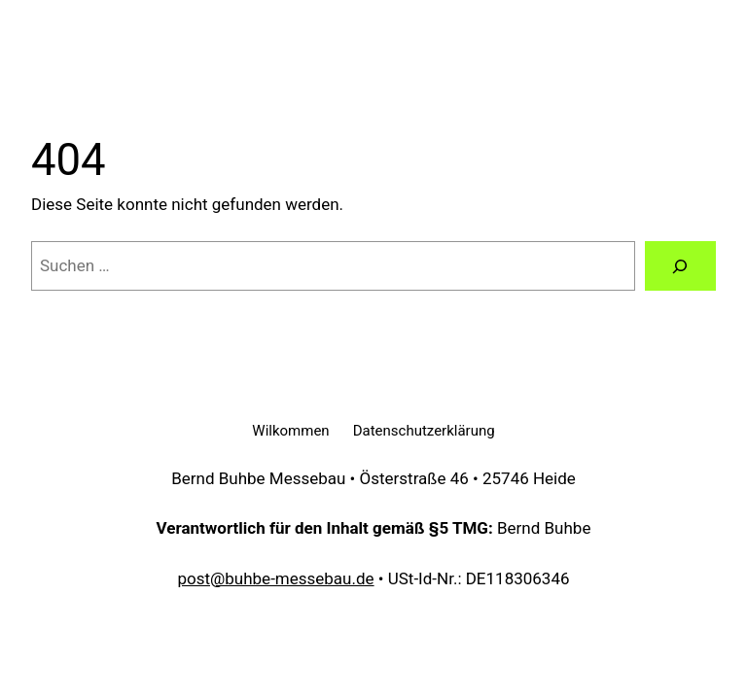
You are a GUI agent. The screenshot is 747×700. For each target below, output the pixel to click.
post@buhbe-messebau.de (275, 578)
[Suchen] (680, 266)
